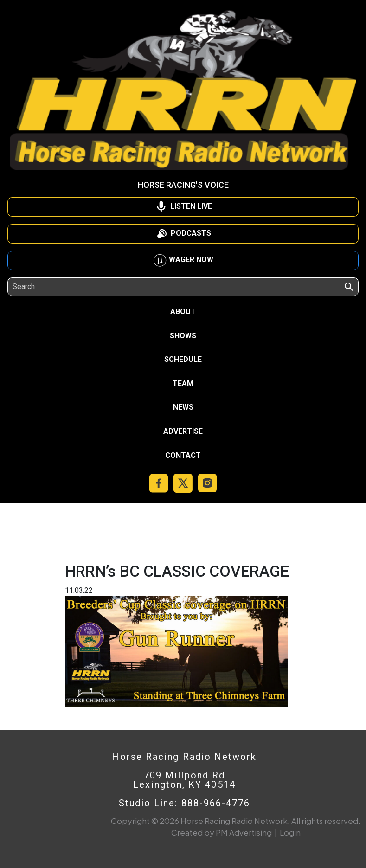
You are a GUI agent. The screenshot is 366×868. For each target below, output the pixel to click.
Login (290, 832)
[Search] (55, 287)
